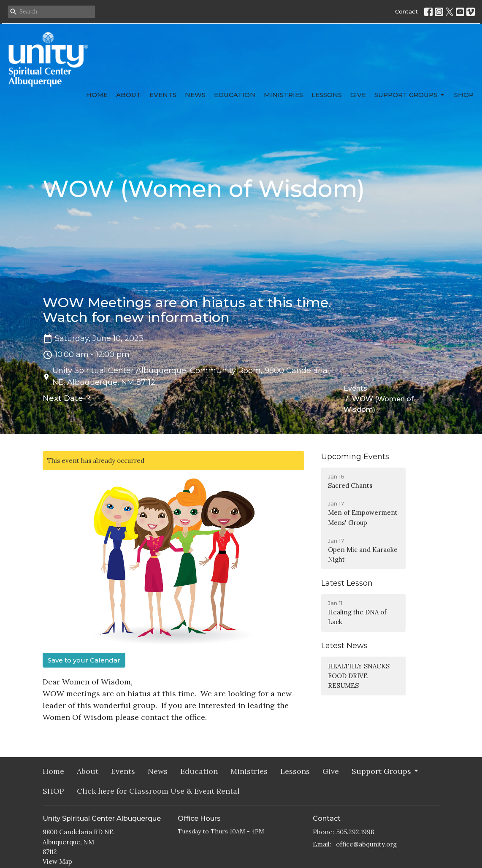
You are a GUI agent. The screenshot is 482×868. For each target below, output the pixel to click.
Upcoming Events (355, 457)
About (129, 95)
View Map (57, 861)
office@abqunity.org (366, 844)
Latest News (344, 646)
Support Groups (410, 95)
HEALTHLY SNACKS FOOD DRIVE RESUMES (359, 676)
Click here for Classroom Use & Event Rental (158, 791)
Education (235, 95)
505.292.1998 (355, 832)
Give (358, 95)
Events (163, 95)
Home (97, 95)
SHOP (464, 95)
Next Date (68, 398)
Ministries (283, 95)
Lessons (327, 95)
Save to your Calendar (84, 660)
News (195, 95)
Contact (406, 11)
